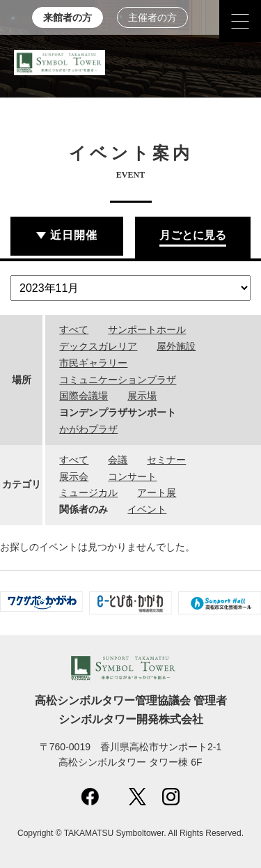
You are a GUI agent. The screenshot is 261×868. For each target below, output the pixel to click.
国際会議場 (84, 396)
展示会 (74, 476)
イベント (147, 509)
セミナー (166, 460)
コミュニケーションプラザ (118, 380)
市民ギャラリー (93, 363)
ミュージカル (88, 493)
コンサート (132, 476)
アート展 (157, 493)
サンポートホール (147, 330)
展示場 (142, 396)
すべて (74, 330)
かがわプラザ (88, 429)
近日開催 (74, 235)
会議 (118, 460)
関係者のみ (84, 509)
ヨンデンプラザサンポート (118, 412)
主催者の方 (152, 18)
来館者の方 (68, 18)
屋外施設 (176, 346)
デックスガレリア (98, 346)
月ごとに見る (193, 235)
